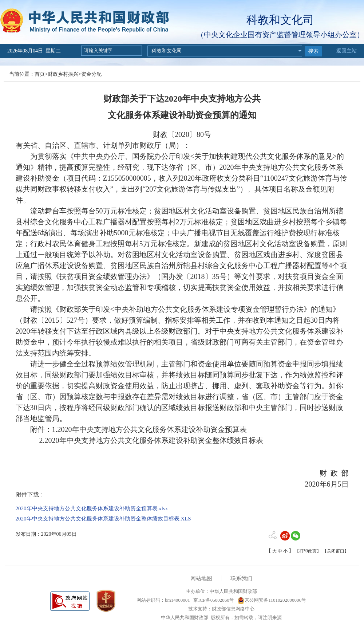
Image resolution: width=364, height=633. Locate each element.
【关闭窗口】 (336, 551)
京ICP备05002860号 (213, 600)
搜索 (313, 51)
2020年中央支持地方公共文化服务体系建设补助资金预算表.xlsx (92, 508)
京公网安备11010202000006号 (272, 600)
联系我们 (241, 578)
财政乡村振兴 (63, 74)
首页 (40, 74)
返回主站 (347, 51)
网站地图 (201, 578)
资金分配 (91, 74)
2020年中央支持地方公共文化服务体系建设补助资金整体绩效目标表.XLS (103, 519)
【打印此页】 (308, 551)
